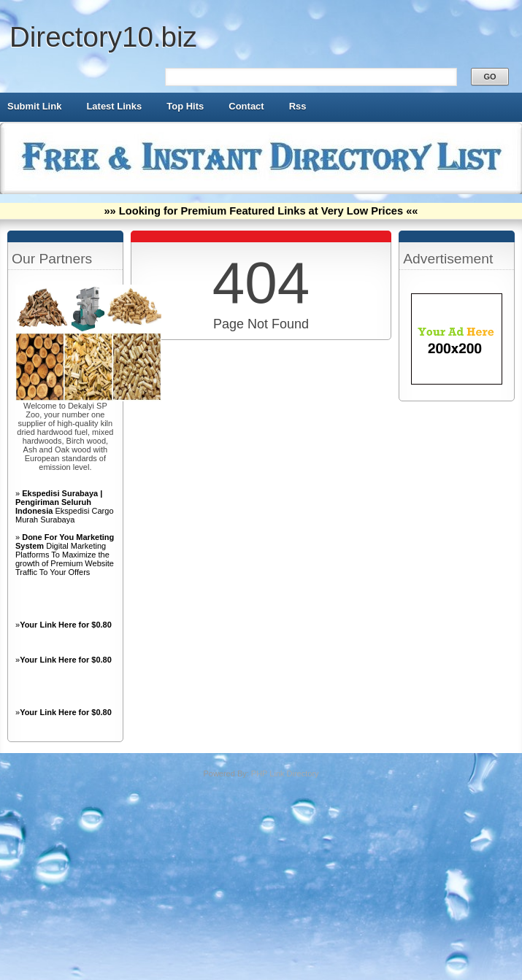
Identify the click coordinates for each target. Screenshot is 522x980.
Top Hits (185, 106)
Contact (246, 106)
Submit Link (34, 106)
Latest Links (114, 106)
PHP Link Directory (285, 773)
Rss (298, 106)
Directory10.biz (103, 37)
